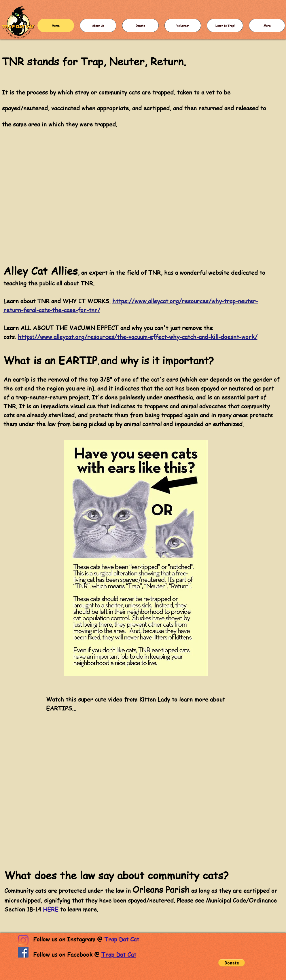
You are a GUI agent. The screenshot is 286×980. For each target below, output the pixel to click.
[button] (232, 963)
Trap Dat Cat (122, 939)
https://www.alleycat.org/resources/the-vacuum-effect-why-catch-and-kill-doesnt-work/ (138, 337)
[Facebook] (23, 952)
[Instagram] (23, 940)
